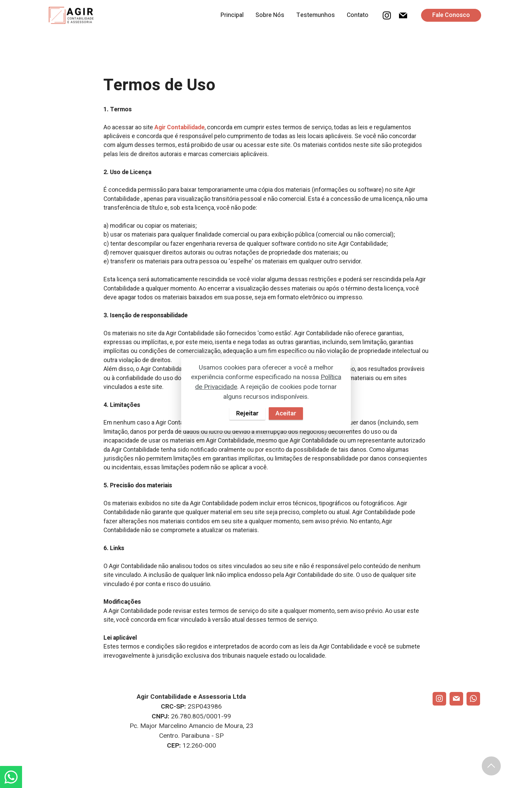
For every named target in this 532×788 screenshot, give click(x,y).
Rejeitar (247, 413)
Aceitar (286, 413)
